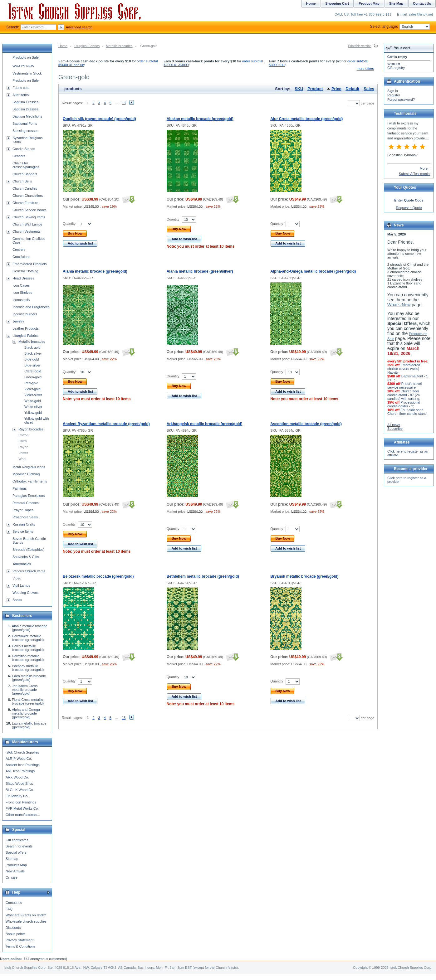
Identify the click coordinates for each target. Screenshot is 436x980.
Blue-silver (32, 365)
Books (17, 600)
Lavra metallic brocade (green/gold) (29, 725)
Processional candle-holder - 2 (404, 404)
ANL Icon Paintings (20, 771)
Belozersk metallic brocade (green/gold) (98, 576)
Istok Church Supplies (22, 752)
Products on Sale (26, 57)
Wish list (394, 64)
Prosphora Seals (25, 517)
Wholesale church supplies (26, 921)
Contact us (14, 903)
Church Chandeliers (28, 196)
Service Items (23, 531)
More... (425, 168)
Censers (19, 156)
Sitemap (12, 859)
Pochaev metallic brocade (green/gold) (28, 668)
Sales (369, 89)
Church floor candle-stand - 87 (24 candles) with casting (404, 395)
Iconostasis (21, 300)
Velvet (23, 453)
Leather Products (26, 328)
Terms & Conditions (20, 946)
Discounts (13, 928)
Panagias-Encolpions (29, 496)
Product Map (369, 3)
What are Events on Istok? (26, 915)
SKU (299, 89)
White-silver (33, 407)
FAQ (9, 909)
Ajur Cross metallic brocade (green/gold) (306, 119)
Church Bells (22, 181)
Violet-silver (33, 395)
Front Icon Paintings (21, 802)
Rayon (23, 447)
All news (394, 425)
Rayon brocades (31, 429)
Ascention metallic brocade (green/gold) (306, 424)
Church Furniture (25, 203)
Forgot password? (401, 99)
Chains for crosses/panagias (26, 165)
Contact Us (422, 3)
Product (315, 89)
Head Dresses (23, 278)
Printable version (360, 46)
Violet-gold (32, 389)
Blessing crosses (25, 131)
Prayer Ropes (23, 510)
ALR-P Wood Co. (19, 759)
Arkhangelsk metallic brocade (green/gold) (205, 424)
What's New (399, 305)
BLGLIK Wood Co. (20, 790)
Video (17, 578)
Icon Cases (21, 285)
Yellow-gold (33, 413)
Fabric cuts (21, 88)
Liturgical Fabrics (87, 46)
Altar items (21, 95)
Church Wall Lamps (27, 224)
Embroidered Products (29, 264)
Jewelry (18, 321)
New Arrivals (15, 871)
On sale (12, 877)
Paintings (20, 488)
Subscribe (395, 429)
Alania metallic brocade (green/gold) (95, 271)
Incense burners (25, 314)
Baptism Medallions (27, 116)
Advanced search (79, 27)
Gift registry (396, 68)
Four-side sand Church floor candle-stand (407, 412)
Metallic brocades (119, 46)
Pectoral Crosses (26, 503)
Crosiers (19, 250)
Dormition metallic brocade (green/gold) (28, 658)
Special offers (16, 852)
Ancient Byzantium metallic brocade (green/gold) (106, 424)
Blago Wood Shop (19, 784)
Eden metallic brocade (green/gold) (29, 678)
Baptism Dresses (25, 109)
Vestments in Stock (27, 73)
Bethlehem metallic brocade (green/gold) (203, 576)
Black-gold (32, 347)
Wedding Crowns (26, 593)
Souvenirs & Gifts (26, 557)
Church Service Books (29, 210)
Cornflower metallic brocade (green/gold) (28, 638)
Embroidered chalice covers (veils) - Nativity (404, 369)
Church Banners (25, 174)
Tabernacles (22, 564)
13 (124, 103)
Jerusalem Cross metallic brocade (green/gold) (25, 690)
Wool (22, 459)
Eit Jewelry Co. (17, 796)
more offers (365, 69)
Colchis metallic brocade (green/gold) (28, 648)
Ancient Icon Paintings (23, 765)
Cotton (23, 435)
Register (394, 95)
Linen (23, 441)
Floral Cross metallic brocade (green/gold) (28, 701)
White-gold (33, 401)
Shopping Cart (337, 3)
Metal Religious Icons (29, 467)
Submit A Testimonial (415, 174)
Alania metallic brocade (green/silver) (200, 271)
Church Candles (25, 188)
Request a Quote (409, 208)
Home (63, 46)
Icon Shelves (22, 293)
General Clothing (25, 271)
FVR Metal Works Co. (22, 808)
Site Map (396, 3)
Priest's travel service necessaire (404, 386)
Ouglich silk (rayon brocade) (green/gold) (99, 119)
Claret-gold (33, 371)
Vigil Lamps (21, 585)
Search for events (19, 846)
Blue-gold (32, 359)
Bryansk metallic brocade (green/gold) (304, 576)
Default (352, 89)
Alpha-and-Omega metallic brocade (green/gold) (313, 271)
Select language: (400, 27)
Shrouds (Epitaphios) (29, 550)
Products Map (16, 865)
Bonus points (16, 934)
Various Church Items (29, 571)
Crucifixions (21, 257)
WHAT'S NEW (23, 66)
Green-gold (33, 377)
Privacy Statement (20, 940)
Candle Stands (24, 149)
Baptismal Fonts (25, 124)
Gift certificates (17, 840)
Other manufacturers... (23, 815)
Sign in (393, 91)
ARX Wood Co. (17, 777)
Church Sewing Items (29, 217)
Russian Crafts (24, 524)
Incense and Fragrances (31, 307)
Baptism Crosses (25, 102)
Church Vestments (27, 231)
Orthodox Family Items (30, 481)
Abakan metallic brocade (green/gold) (200, 119)
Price (336, 89)
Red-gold (31, 383)
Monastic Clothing (26, 474)
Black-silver (33, 353)
